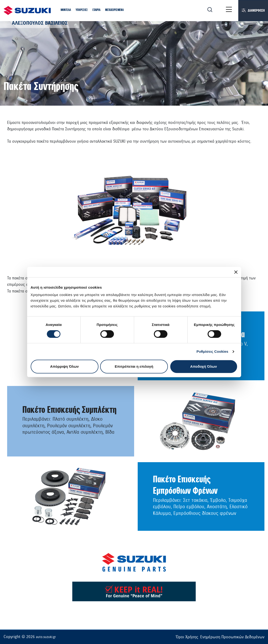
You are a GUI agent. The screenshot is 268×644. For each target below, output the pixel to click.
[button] (66, 10)
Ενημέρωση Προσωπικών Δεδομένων (232, 637)
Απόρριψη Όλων (64, 366)
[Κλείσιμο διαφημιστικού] (236, 272)
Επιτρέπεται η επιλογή (134, 366)
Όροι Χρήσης (187, 637)
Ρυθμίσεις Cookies (212, 351)
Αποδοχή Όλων (204, 366)
